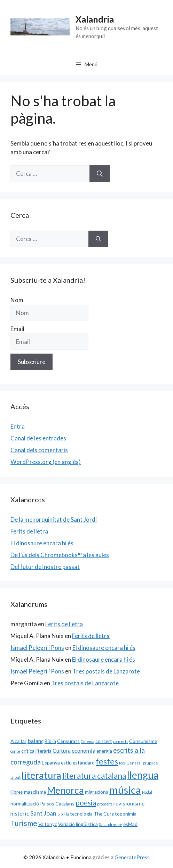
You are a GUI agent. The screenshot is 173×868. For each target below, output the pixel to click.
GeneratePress (132, 857)
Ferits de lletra (29, 531)
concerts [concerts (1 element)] (121, 741)
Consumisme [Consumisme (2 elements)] (143, 741)
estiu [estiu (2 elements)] (66, 763)
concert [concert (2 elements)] (104, 741)
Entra (18, 426)
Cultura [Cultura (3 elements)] (62, 750)
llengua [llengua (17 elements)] (143, 775)
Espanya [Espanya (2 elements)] (51, 763)
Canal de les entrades (38, 438)
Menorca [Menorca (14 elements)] (65, 790)
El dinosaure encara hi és (42, 543)
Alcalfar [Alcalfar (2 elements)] (18, 741)
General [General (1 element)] (134, 763)
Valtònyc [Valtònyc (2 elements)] (48, 824)
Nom (17, 300)
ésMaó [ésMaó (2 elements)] (130, 824)
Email (17, 329)
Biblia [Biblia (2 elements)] (50, 741)
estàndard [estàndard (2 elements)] (84, 763)
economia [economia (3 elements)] (84, 750)
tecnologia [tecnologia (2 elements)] (81, 814)
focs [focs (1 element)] (122, 763)
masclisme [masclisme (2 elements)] (35, 792)
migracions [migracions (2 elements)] (97, 792)
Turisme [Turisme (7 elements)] (24, 823)
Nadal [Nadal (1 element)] (147, 792)
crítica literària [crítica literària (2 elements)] (36, 751)
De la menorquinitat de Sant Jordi (54, 519)
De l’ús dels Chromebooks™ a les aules (60, 555)
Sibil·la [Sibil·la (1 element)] (63, 814)
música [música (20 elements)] (125, 790)
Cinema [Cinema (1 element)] (88, 741)
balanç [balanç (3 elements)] (36, 741)
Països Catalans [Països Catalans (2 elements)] (57, 804)
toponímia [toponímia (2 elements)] (126, 814)
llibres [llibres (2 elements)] (17, 792)
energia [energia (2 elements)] (104, 751)
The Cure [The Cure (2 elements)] (104, 814)
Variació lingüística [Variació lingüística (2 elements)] (78, 824)
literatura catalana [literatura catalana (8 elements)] (94, 776)
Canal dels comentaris (39, 450)
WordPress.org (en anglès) (46, 462)
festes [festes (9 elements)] (107, 761)
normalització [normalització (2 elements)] (25, 804)
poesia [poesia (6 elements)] (86, 803)
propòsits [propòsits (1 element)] (105, 804)
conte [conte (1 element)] (15, 751)
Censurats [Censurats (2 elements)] (68, 741)
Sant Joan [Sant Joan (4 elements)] (43, 813)
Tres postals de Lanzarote (106, 671)
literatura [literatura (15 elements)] (41, 775)
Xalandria (95, 19)
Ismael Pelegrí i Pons (37, 648)
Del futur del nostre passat (45, 567)
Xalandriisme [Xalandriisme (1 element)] (111, 824)
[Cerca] (100, 174)
